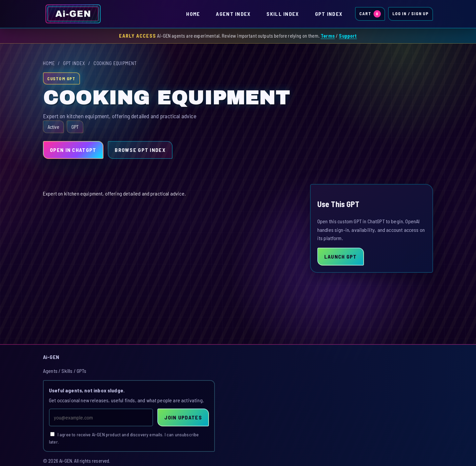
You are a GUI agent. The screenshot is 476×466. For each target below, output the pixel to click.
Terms (328, 36)
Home (193, 14)
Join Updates (183, 417)
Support (348, 36)
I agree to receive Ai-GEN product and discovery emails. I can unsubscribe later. (124, 438)
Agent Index (233, 14)
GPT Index (329, 14)
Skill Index (283, 14)
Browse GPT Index (140, 150)
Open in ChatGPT (73, 150)
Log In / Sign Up (411, 14)
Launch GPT (341, 256)
